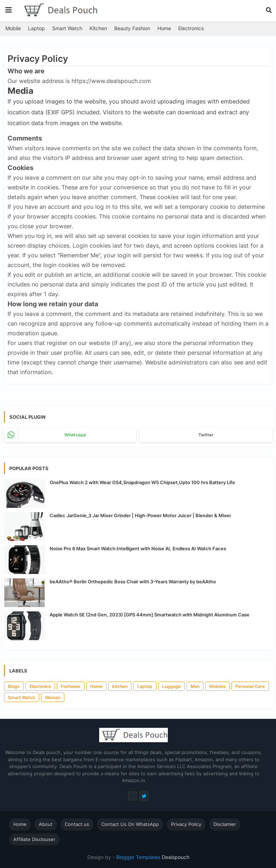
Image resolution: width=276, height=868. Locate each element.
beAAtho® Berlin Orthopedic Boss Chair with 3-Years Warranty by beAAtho (133, 582)
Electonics (40, 686)
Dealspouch (175, 857)
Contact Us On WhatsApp (130, 824)
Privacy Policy (186, 824)
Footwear (71, 686)
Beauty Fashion (132, 28)
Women (53, 697)
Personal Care (250, 686)
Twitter (206, 435)
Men (195, 686)
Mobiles (217, 686)
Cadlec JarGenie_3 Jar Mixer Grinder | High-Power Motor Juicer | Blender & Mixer (140, 515)
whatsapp (75, 435)
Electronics (191, 28)
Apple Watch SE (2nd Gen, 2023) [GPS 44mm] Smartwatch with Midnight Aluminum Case (149, 615)
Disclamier (225, 824)
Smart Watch (67, 28)
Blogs (14, 686)
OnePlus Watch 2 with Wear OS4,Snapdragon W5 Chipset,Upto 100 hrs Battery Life (142, 482)
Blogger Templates (138, 857)
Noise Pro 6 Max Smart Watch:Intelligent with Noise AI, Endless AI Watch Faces (138, 548)
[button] (269, 10)
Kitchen (98, 28)
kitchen (120, 686)
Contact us (77, 824)
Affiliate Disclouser (34, 839)
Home (164, 28)
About (46, 824)
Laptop (36, 28)
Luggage (171, 686)
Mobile (13, 28)
